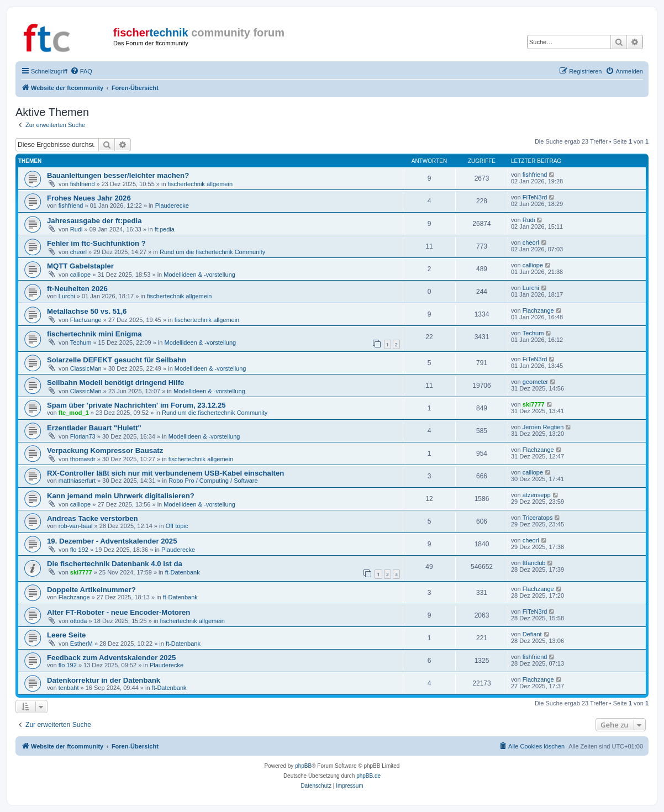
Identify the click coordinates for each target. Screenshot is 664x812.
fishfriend (83, 184)
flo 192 (79, 550)
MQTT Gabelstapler (80, 266)
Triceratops (538, 518)
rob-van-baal (76, 526)
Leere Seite (66, 635)
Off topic (177, 526)
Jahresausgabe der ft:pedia (94, 221)
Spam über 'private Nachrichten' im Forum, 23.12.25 (136, 405)
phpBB (303, 766)
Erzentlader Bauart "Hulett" (94, 428)
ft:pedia (165, 229)
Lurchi (67, 296)
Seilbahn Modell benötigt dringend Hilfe (115, 383)
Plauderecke (172, 205)
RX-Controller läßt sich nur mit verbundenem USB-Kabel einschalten (165, 473)
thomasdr (83, 459)
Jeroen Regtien (543, 427)
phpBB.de (368, 776)
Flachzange (86, 320)
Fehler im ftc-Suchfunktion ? (96, 243)
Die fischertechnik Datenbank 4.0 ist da (115, 564)
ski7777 (534, 404)
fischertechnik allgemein (200, 184)
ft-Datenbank (183, 572)
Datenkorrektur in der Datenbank (104, 680)
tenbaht (69, 688)
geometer (535, 382)
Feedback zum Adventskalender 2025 (111, 658)
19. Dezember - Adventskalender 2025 (112, 541)
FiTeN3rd (535, 197)
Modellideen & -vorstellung (199, 275)
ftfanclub (534, 563)
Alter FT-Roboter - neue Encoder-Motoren (118, 612)
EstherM (81, 644)
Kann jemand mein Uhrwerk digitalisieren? (121, 496)
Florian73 (83, 436)
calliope (80, 275)
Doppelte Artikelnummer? (91, 590)
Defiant (532, 634)
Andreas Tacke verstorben (93, 518)
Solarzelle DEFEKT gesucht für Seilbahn (117, 360)
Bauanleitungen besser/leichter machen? (118, 175)
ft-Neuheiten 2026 (77, 289)
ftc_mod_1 (74, 413)
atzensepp (537, 495)
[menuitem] (81, 71)
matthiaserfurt (77, 481)
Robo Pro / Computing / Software (213, 481)
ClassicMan (86, 368)
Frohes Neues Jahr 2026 (89, 198)
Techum (81, 342)
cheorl (78, 252)
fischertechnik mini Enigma (94, 334)
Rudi (77, 229)
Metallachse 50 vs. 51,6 (87, 311)
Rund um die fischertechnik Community (212, 252)
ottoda (79, 621)
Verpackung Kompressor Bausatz (105, 450)
